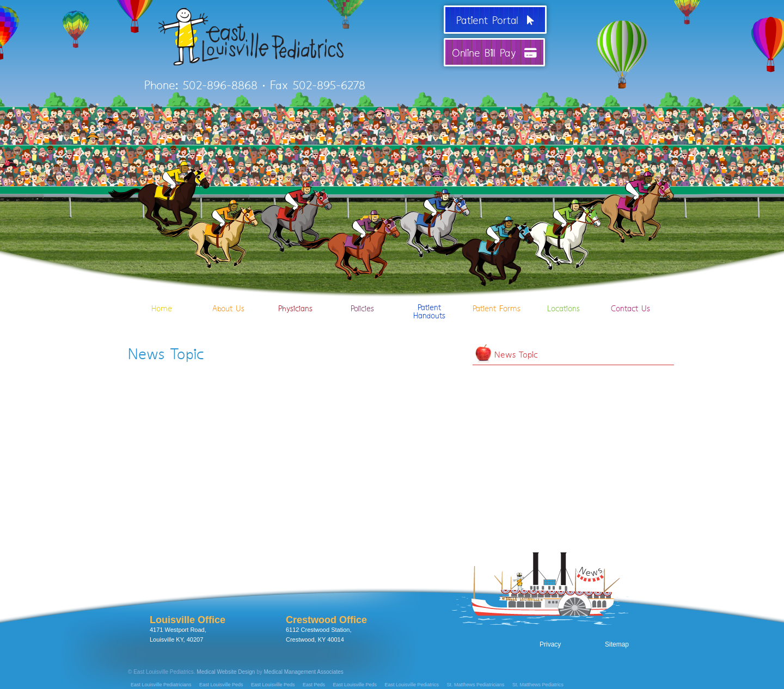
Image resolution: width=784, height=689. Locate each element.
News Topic (516, 354)
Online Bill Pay (494, 52)
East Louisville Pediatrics (412, 685)
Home (161, 293)
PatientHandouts (429, 296)
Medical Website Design (226, 672)
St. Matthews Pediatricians (476, 685)
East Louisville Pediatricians (161, 685)
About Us (228, 293)
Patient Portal (495, 20)
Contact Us (630, 293)
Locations (563, 293)
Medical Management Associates (304, 672)
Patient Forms (496, 293)
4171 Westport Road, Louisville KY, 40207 (188, 629)
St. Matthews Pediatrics (538, 685)
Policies (362, 293)
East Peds (314, 685)
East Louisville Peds (221, 685)
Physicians (295, 293)
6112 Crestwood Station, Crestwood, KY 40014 (326, 629)
